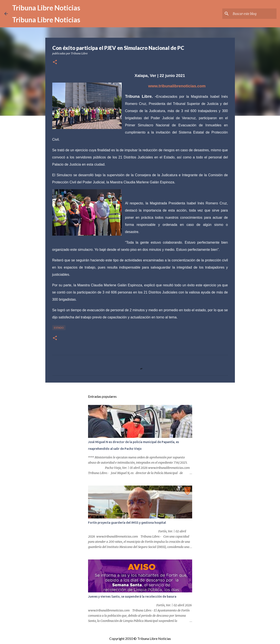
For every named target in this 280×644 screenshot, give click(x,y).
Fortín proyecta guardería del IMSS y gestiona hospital (127, 523)
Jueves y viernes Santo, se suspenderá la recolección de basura (132, 597)
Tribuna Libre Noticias (46, 8)
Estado (59, 328)
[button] (55, 62)
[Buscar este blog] (254, 14)
